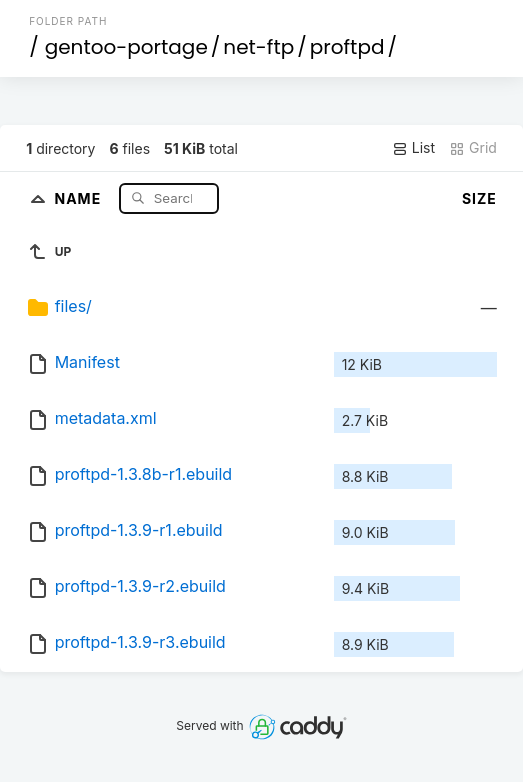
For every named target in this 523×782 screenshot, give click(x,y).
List (413, 148)
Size (479, 198)
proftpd (347, 47)
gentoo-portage (126, 47)
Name (79, 197)
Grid (473, 148)
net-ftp (258, 47)
